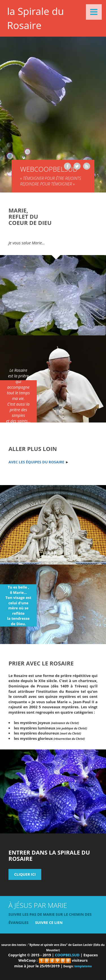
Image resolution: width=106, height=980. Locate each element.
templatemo (83, 966)
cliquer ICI (25, 874)
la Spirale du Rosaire (35, 18)
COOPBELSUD (67, 955)
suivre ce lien (49, 923)
